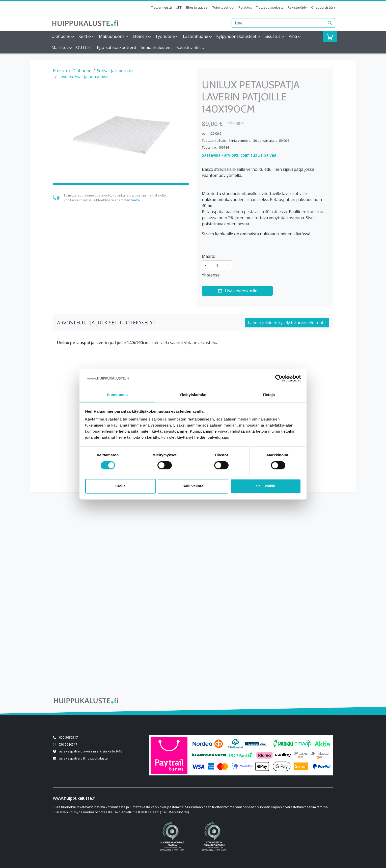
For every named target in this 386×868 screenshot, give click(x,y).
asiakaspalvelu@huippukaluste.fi (85, 758)
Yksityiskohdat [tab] (193, 395)
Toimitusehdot (223, 7)
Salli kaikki (266, 486)
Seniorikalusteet (156, 47)
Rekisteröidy (297, 7)
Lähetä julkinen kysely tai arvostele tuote (287, 323)
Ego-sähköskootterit (117, 47)
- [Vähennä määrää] (206, 265)
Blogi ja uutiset (197, 7)
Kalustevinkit (189, 47)
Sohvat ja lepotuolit (115, 71)
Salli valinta (193, 486)
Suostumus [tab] (117, 395)
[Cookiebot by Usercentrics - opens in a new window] (279, 378)
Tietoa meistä (161, 7)
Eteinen (140, 36)
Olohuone (61, 36)
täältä (135, 200)
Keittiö (85, 36)
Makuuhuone (112, 36)
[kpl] (217, 265)
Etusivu (60, 71)
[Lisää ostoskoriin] (237, 291)
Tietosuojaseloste (270, 7)
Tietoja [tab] (269, 395)
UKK (179, 7)
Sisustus (273, 36)
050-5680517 (68, 737)
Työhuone (165, 36)
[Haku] (330, 23)
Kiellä (120, 486)
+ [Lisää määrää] (228, 265)
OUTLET (84, 47)
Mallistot (60, 47)
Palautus (245, 7)
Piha (293, 36)
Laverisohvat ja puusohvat (84, 77)
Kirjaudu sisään (323, 7)
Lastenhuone (196, 36)
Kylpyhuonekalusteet (236, 36)
